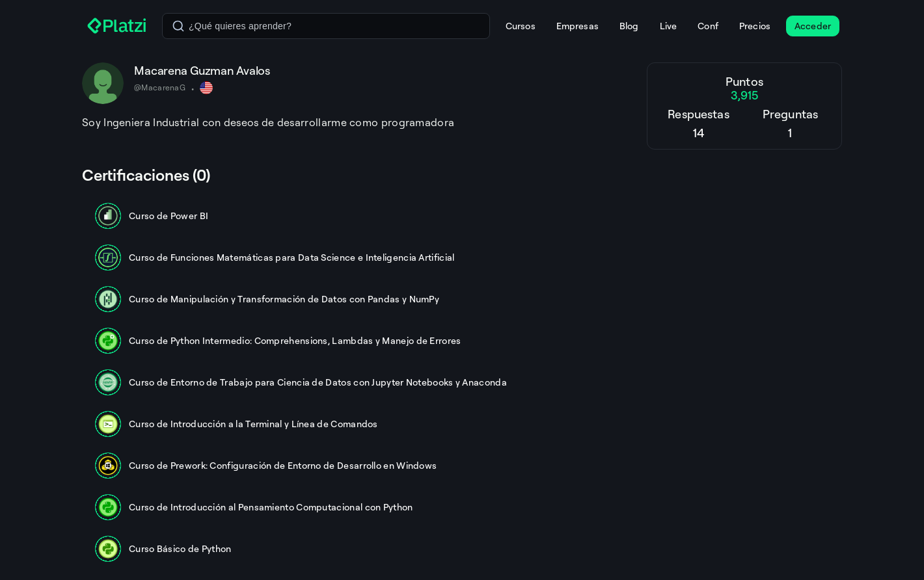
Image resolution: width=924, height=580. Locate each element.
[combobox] (326, 26)
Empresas (577, 26)
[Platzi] (117, 26)
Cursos (521, 26)
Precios (755, 26)
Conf (708, 26)
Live (669, 26)
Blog (629, 26)
